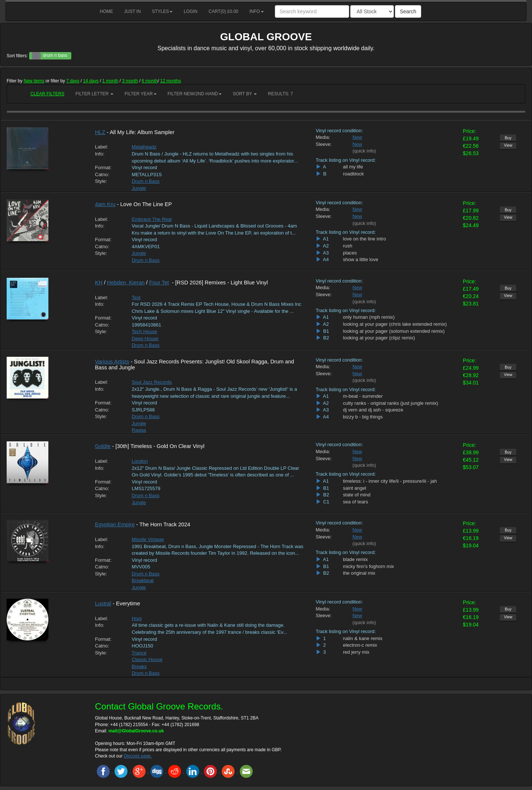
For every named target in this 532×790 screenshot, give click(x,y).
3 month (130, 81)
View (508, 145)
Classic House (147, 659)
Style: (101, 181)
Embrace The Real (152, 219)
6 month (150, 81)
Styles (162, 11)
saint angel (354, 488)
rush (347, 246)
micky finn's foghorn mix (368, 566)
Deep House (145, 338)
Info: (100, 154)
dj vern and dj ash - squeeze (373, 410)
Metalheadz (144, 147)
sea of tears (355, 502)
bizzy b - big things (363, 417)
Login (190, 11)
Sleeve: (324, 144)
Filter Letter (94, 94)
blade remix (355, 559)
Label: (101, 147)
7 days (73, 81)
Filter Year (140, 94)
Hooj (137, 618)
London (140, 461)
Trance (139, 653)
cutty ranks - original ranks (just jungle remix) (391, 403)
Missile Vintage (148, 539)
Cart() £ (224, 11)
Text (136, 297)
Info (257, 11)
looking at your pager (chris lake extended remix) (395, 324)
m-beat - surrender (363, 396)
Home (106, 11)
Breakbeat (143, 580)
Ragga (139, 430)
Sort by (245, 94)
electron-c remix (360, 645)
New (357, 137)
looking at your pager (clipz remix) (379, 338)
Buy (508, 138)
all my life (353, 167)
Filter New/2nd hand (195, 94)
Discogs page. (138, 756)
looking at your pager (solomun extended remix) (394, 331)
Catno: (102, 175)
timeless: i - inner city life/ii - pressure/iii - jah (390, 481)
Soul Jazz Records (152, 382)
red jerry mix (356, 652)
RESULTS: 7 (280, 94)
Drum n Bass (146, 181)
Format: (103, 167)
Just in (132, 11)
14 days (91, 81)
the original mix (359, 573)
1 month (110, 81)
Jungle (139, 188)
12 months (171, 81)
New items (34, 81)
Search (408, 11)
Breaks (139, 666)
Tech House (145, 331)
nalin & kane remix (363, 638)
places (350, 253)
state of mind (357, 495)
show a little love (360, 259)
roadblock (353, 174)
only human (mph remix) (369, 317)
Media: (323, 137)
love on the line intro (364, 239)
